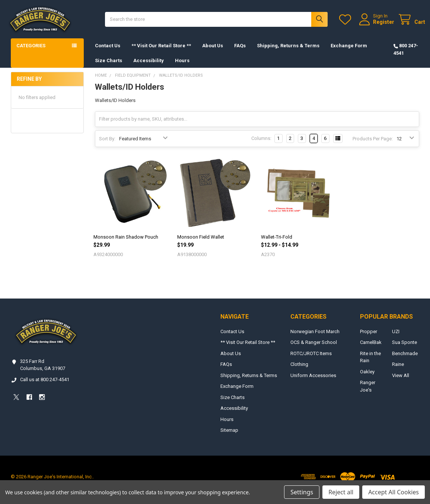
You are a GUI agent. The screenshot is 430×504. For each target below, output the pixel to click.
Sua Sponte (404, 349)
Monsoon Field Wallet (201, 243)
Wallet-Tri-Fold (277, 243)
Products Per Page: (373, 145)
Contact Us (108, 52)
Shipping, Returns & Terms (288, 52)
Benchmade (405, 360)
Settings (302, 492)
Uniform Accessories (313, 382)
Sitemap (229, 436)
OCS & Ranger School (314, 349)
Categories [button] (31, 52)
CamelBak (371, 349)
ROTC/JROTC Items (311, 360)
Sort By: (107, 145)
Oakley (367, 378)
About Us (213, 52)
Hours (182, 66)
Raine (398, 371)
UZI (396, 338)
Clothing (299, 371)
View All (401, 382)
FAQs (240, 52)
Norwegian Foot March (315, 338)
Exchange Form (349, 52)
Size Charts (109, 66)
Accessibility (149, 66)
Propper (369, 338)
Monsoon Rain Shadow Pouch (126, 243)
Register (378, 25)
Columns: (261, 145)
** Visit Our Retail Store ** (161, 52)
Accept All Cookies (394, 492)
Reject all (341, 492)
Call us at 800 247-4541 (45, 386)
